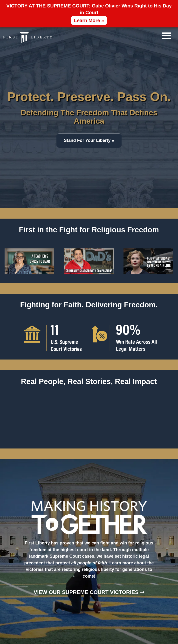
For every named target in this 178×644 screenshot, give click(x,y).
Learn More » (89, 20)
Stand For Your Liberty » (89, 140)
